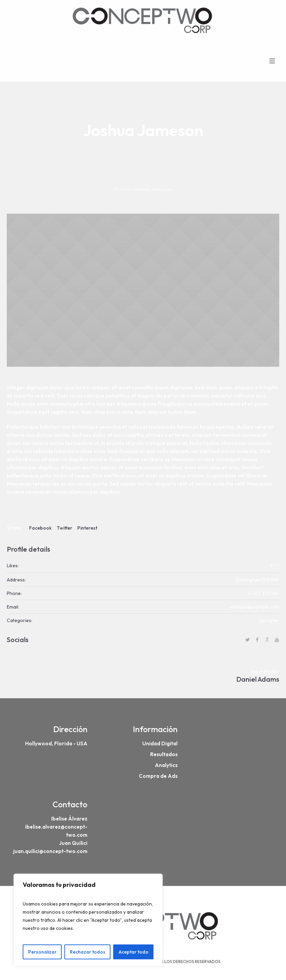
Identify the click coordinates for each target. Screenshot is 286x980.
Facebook (40, 528)
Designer (269, 620)
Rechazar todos (88, 952)
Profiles (124, 189)
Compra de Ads (158, 776)
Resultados (164, 754)
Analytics (166, 765)
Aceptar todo (134, 952)
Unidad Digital (160, 743)
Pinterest (87, 528)
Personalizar (42, 952)
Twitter (64, 528)
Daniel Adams (258, 679)
